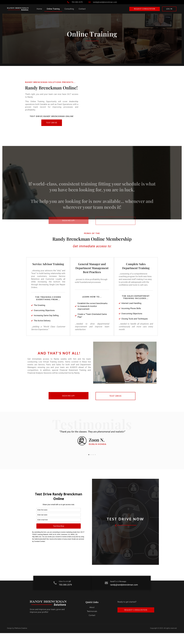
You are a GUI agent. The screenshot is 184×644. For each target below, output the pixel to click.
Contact (82, 9)
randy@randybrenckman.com (124, 596)
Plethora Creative (21, 639)
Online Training (53, 9)
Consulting (69, 9)
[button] (89, 466)
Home (39, 9)
